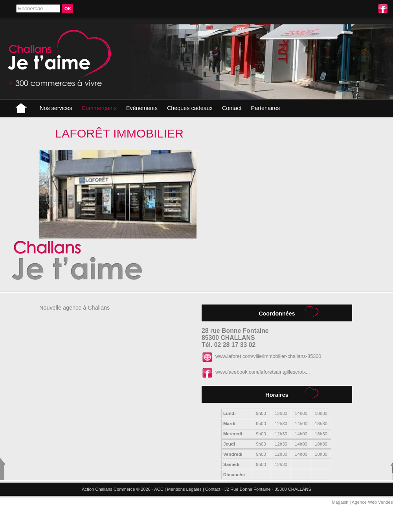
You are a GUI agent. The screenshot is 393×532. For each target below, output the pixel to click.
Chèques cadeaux (190, 108)
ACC (159, 489)
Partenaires (266, 108)
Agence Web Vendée (372, 502)
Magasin (340, 502)
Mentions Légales (184, 489)
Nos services (56, 108)
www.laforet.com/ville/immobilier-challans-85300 (268, 356)
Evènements (142, 108)
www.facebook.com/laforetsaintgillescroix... (263, 372)
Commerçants (99, 108)
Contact (232, 108)
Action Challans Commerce (108, 489)
